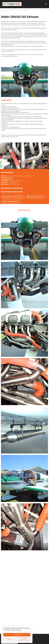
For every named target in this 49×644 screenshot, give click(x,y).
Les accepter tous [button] (17, 635)
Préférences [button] (24, 639)
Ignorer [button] (10, 639)
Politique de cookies (16, 630)
